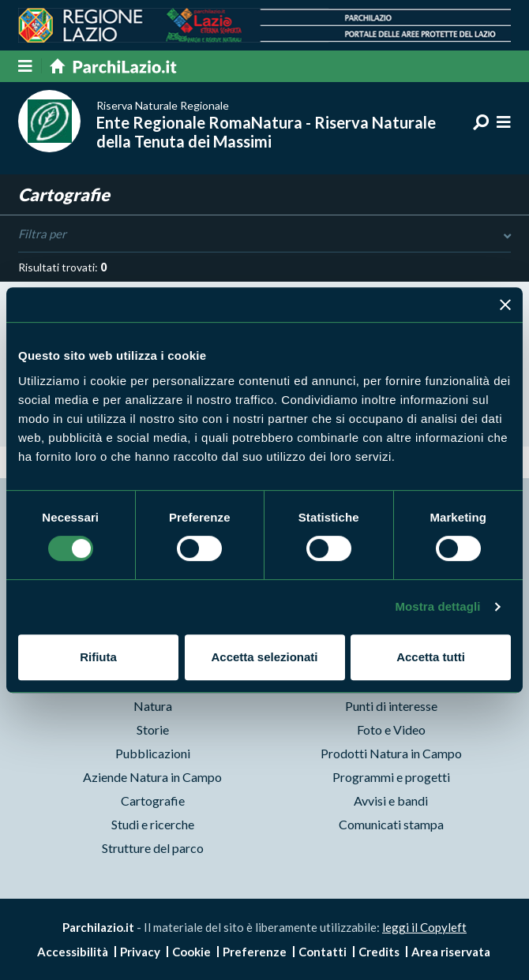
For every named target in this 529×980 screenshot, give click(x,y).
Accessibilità (73, 952)
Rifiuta (98, 657)
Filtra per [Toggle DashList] (264, 234)
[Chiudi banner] (505, 305)
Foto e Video (391, 729)
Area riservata (451, 952)
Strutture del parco (153, 848)
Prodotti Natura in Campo (391, 753)
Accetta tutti (431, 657)
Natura (153, 706)
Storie (153, 729)
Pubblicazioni (153, 753)
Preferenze (255, 952)
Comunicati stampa (391, 824)
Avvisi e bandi (391, 800)
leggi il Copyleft (424, 927)
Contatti (323, 952)
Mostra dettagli (437, 606)
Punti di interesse (391, 706)
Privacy (140, 952)
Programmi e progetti (391, 777)
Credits (379, 952)
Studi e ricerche (153, 824)
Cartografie (153, 800)
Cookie (191, 952)
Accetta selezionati (264, 657)
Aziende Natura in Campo (152, 777)
